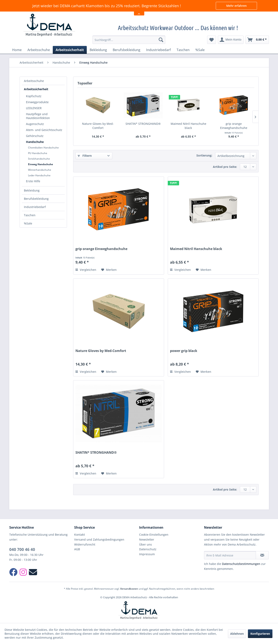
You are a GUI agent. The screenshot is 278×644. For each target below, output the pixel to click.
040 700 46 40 (22, 549)
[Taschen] (183, 50)
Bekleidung (32, 190)
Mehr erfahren (236, 6)
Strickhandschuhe (39, 159)
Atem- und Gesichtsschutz (44, 130)
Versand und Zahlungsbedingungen (99, 539)
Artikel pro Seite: (225, 167)
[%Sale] (200, 50)
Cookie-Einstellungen (154, 535)
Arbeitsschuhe (34, 81)
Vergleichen (86, 270)
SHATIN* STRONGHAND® (143, 124)
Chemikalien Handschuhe (43, 148)
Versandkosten (129, 589)
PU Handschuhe (38, 153)
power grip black (184, 351)
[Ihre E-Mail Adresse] (230, 555)
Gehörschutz (35, 136)
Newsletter (147, 539)
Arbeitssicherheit (36, 89)
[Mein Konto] (231, 40)
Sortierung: (204, 155)
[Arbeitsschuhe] (39, 50)
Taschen (30, 215)
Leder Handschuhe (39, 175)
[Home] (17, 50)
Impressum (147, 554)
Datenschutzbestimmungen (241, 564)
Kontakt (80, 535)
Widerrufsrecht (85, 544)
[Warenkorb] (257, 40)
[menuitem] (129, 40)
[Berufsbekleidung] (127, 50)
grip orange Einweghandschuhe (234, 126)
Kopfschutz (34, 96)
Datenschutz (148, 549)
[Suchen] (161, 40)
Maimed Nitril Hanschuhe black (188, 126)
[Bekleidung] (98, 50)
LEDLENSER (34, 108)
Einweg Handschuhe (40, 164)
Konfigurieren (260, 634)
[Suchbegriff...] (129, 40)
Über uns (145, 544)
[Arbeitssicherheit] (70, 50)
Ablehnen (237, 634)
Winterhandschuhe (40, 170)
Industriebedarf (35, 207)
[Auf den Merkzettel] (109, 270)
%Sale (28, 223)
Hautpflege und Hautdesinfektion (38, 116)
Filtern (85, 156)
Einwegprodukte (37, 102)
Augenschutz (35, 124)
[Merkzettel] (212, 40)
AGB (77, 549)
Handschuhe (35, 142)
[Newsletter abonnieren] (262, 555)
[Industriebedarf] (158, 50)
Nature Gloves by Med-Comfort (98, 126)
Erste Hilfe (33, 181)
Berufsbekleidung (36, 199)
